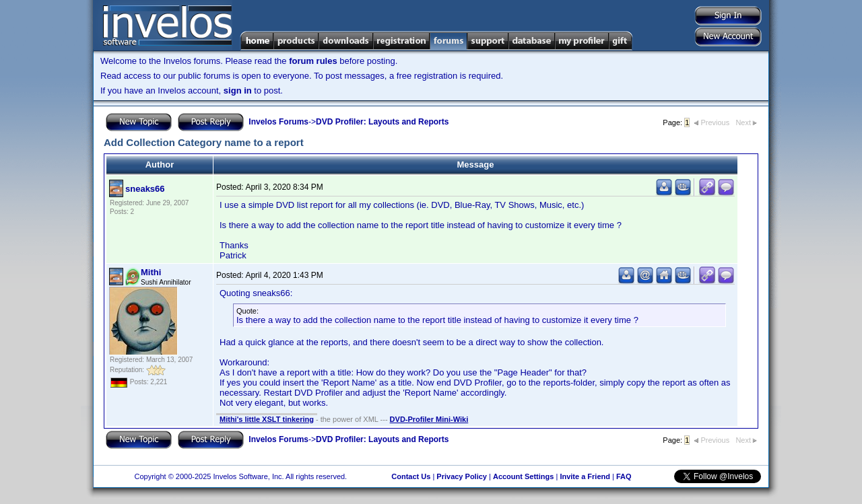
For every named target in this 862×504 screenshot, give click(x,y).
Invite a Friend (585, 476)
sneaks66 (145, 189)
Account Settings (523, 476)
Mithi (151, 272)
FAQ (624, 476)
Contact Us (411, 476)
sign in (238, 91)
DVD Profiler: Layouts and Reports (382, 122)
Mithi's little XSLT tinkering (267, 419)
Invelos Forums (278, 122)
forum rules (313, 61)
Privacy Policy (462, 476)
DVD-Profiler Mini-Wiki (429, 419)
